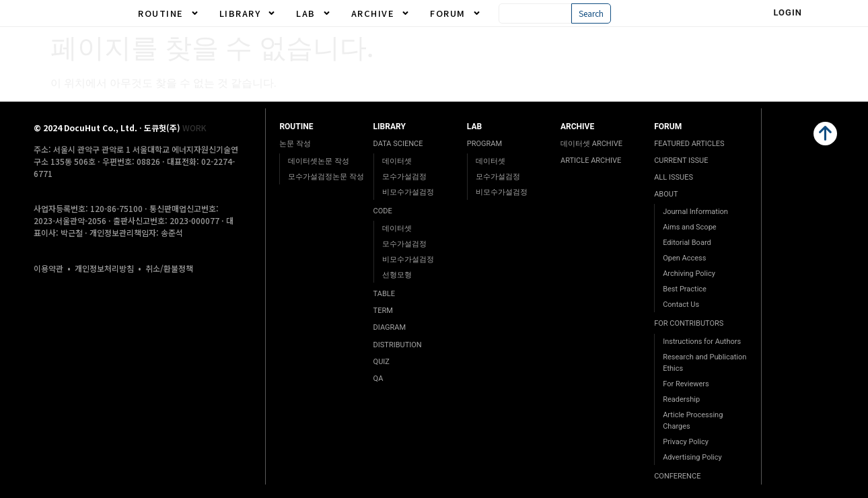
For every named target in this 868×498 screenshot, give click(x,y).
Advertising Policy (692, 457)
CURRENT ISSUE (681, 161)
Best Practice (685, 289)
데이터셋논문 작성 (319, 161)
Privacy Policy (686, 442)
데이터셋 (397, 161)
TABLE (384, 294)
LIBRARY (248, 13)
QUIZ (382, 362)
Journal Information (695, 212)
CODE (383, 211)
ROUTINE (169, 13)
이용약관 (48, 268)
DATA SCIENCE (398, 144)
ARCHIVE (381, 13)
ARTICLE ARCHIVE (591, 161)
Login (788, 12)
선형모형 (397, 275)
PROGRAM (484, 144)
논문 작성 (295, 144)
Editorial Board (687, 243)
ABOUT (666, 194)
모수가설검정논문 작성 (326, 177)
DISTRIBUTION (398, 345)
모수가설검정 (404, 177)
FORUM (456, 13)
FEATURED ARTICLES (689, 144)
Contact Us (681, 305)
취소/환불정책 (169, 268)
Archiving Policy (689, 274)
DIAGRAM (390, 327)
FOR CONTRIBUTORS (689, 323)
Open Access (684, 258)
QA (378, 379)
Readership (681, 399)
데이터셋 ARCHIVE (591, 144)
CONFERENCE (677, 476)
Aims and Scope (689, 227)
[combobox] (535, 13)
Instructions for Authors (702, 342)
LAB (314, 13)
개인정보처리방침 (104, 268)
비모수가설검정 (408, 192)
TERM (383, 311)
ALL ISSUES (674, 177)
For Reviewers (686, 384)
